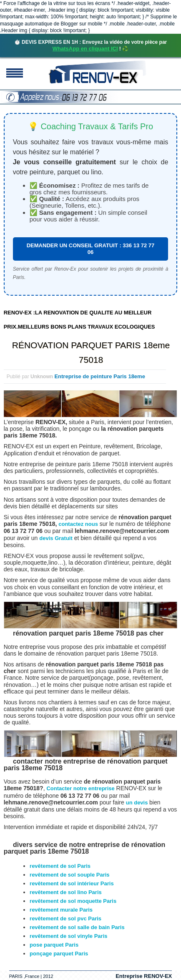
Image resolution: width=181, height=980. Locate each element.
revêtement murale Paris (61, 910)
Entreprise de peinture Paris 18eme (99, 376)
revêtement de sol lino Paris (66, 892)
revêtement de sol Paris (60, 866)
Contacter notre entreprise (80, 788)
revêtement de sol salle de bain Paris (77, 927)
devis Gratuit (56, 538)
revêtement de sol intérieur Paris (72, 883)
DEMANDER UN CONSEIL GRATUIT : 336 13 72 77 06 (91, 249)
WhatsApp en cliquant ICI (85, 49)
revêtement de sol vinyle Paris (68, 936)
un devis (138, 803)
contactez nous (78, 524)
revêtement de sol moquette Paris (73, 901)
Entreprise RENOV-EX (144, 976)
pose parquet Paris (54, 945)
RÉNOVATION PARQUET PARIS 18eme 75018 (91, 352)
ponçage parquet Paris (59, 954)
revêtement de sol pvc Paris (65, 918)
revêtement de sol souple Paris (69, 875)
